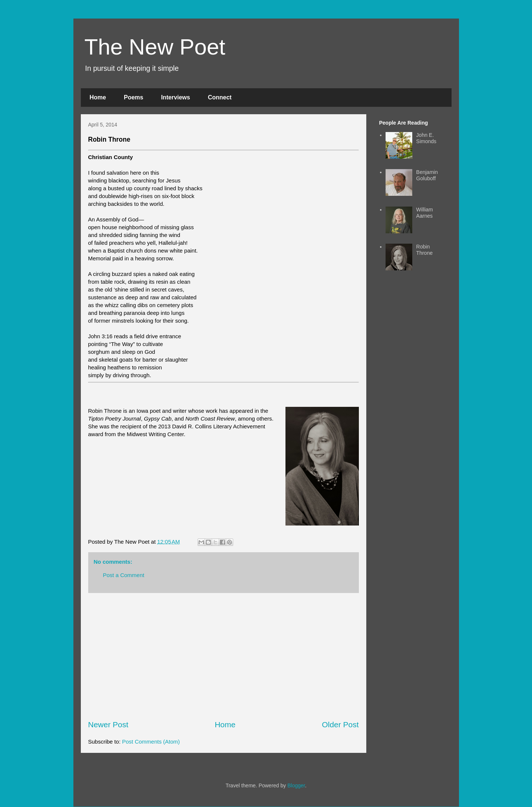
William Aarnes (425, 213)
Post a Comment (124, 575)
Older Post (340, 724)
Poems (133, 97)
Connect (220, 97)
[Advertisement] (224, 656)
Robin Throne (424, 250)
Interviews (175, 97)
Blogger (296, 785)
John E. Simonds (426, 138)
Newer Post (108, 724)
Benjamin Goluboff (427, 175)
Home (98, 97)
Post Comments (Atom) (151, 742)
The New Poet (155, 47)
